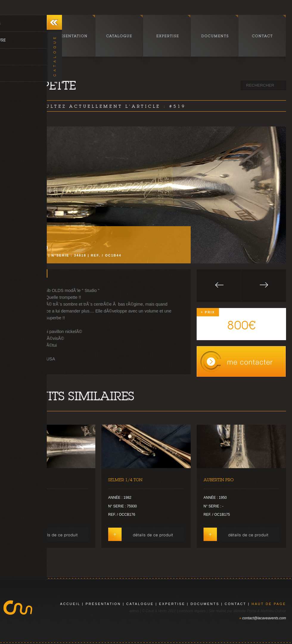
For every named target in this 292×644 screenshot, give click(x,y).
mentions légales (192, 611)
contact (235, 604)
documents (205, 604)
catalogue (140, 604)
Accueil (70, 604)
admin (134, 611)
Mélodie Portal (245, 611)
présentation (103, 604)
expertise (172, 604)
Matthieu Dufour (273, 611)
